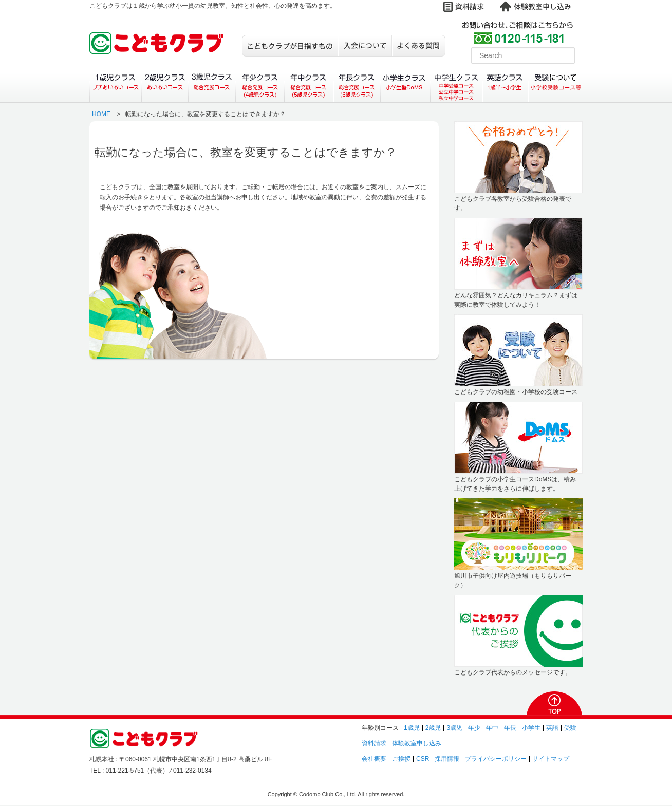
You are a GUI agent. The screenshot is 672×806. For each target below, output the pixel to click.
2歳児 (433, 728)
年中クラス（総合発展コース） (308, 85)
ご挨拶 (401, 759)
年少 (474, 728)
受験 (570, 728)
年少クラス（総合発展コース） (260, 85)
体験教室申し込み (417, 743)
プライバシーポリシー (496, 759)
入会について (365, 46)
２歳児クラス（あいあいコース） (165, 85)
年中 (492, 728)
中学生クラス (457, 85)
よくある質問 (418, 46)
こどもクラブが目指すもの (290, 46)
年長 (510, 728)
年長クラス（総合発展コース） (357, 85)
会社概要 (374, 759)
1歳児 (412, 728)
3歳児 (454, 728)
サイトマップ (551, 759)
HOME (101, 114)
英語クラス (505, 85)
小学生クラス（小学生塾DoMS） (406, 85)
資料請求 (374, 743)
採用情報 (447, 759)
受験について (556, 85)
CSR (423, 759)
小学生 (531, 728)
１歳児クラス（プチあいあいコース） (115, 85)
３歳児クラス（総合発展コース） (212, 85)
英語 (552, 728)
